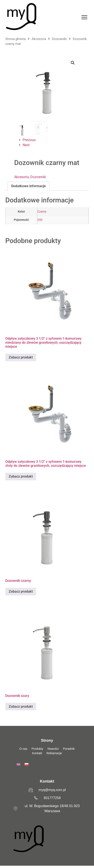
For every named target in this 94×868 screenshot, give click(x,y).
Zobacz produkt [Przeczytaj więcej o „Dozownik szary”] (21, 707)
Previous (29, 140)
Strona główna (15, 39)
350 (40, 220)
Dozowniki (59, 39)
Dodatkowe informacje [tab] (29, 186)
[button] (73, 63)
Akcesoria (39, 39)
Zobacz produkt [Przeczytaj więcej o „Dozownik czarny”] (21, 591)
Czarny (42, 212)
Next (26, 145)
